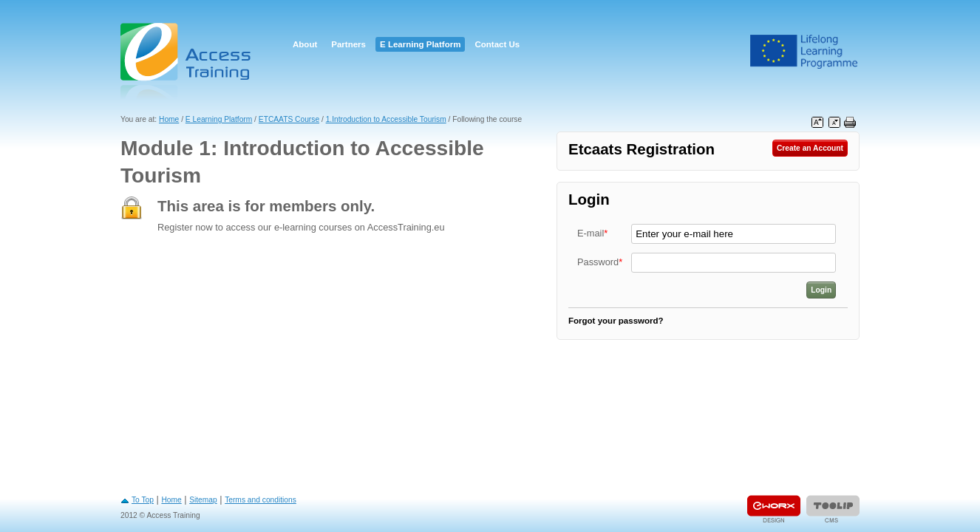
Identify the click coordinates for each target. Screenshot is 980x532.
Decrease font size (834, 123)
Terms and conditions (261, 500)
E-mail (592, 233)
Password (600, 262)
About (305, 44)
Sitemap (203, 500)
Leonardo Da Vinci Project (804, 52)
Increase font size (817, 123)
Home (169, 119)
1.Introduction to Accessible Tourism (386, 119)
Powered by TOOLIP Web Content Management (833, 509)
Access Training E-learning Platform (187, 61)
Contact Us (497, 44)
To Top (143, 500)
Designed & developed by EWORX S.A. (774, 509)
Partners (348, 44)
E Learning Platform (420, 44)
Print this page (850, 123)
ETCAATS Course (289, 119)
